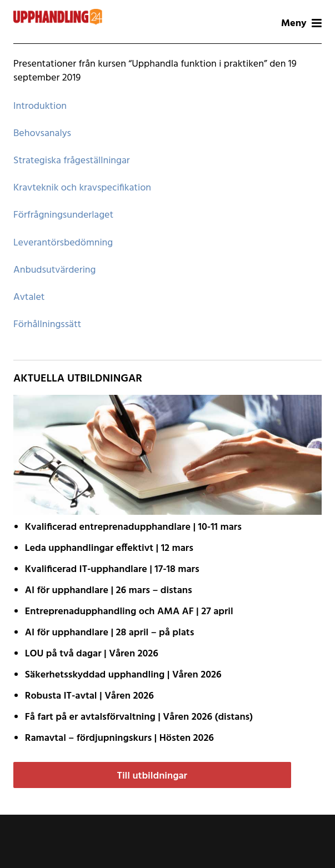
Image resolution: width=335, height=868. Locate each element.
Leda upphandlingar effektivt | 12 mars (109, 548)
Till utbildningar (152, 776)
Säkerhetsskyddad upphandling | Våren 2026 (123, 675)
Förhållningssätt (47, 325)
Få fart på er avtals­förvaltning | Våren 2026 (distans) (139, 717)
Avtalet (29, 297)
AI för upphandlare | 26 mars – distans (109, 591)
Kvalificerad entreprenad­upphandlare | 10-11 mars (133, 527)
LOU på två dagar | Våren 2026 (92, 654)
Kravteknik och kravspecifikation (82, 188)
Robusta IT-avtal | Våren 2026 (89, 696)
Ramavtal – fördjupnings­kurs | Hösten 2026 (119, 738)
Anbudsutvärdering (54, 270)
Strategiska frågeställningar (72, 161)
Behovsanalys (42, 134)
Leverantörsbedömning (63, 243)
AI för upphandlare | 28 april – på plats (110, 633)
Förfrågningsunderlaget (63, 215)
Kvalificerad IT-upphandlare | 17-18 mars (112, 570)
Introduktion (40, 106)
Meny (301, 24)
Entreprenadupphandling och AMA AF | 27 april (129, 612)
